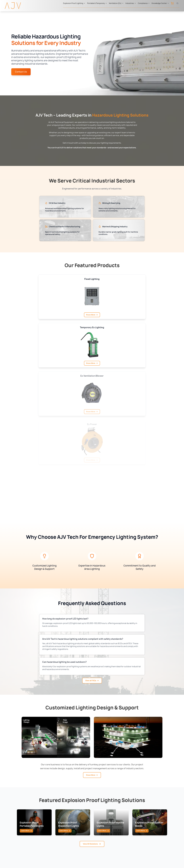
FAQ (150, 827)
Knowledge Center (160, 3)
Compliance (144, 3)
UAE (96, 808)
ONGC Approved (129, 831)
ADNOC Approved (129, 822)
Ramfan (70, 817)
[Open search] (177, 3)
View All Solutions (92, 711)
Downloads (153, 822)
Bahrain (97, 831)
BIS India (125, 817)
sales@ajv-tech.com (155, 849)
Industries (131, 3)
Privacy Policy (86, 858)
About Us (153, 808)
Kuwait (97, 822)
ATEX (124, 812)
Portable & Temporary (97, 3)
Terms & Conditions (106, 858)
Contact (152, 812)
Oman (97, 827)
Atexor (70, 812)
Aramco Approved (129, 827)
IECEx (124, 808)
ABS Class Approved (130, 836)
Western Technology (76, 822)
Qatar (97, 817)
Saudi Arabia (100, 812)
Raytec (70, 808)
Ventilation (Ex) (116, 3)
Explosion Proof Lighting (74, 3)
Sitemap (72, 858)
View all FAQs (92, 535)
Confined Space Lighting (51, 822)
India (96, 836)
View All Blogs (92, 782)
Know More (92, 630)
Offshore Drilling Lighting (51, 827)
